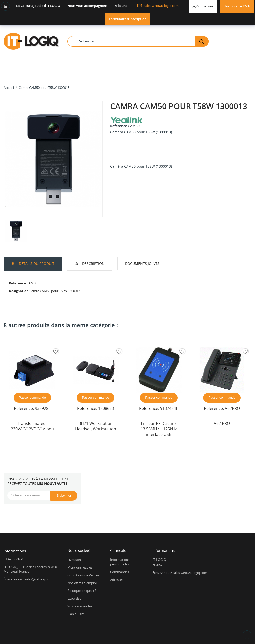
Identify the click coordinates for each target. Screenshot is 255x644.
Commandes (120, 572)
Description (93, 263)
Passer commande (32, 397)
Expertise (74, 598)
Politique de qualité (82, 591)
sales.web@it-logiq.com (158, 6)
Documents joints (142, 263)
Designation (19, 291)
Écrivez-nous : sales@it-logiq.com (28, 579)
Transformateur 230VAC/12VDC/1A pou (32, 426)
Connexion (119, 550)
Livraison (74, 560)
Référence (119, 126)
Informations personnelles (120, 562)
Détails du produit (36, 263)
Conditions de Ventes (83, 575)
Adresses (117, 580)
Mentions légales (80, 567)
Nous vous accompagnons (87, 6)
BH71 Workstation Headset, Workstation (96, 426)
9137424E (169, 408)
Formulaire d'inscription (128, 19)
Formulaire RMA (237, 6)
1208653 (106, 408)
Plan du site (76, 614)
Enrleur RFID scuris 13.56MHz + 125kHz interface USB (159, 429)
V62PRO (232, 408)
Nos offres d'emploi (82, 583)
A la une (121, 6)
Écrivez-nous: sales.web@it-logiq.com (180, 573)
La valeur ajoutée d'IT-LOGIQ (38, 6)
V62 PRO (222, 423)
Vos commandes (80, 606)
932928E (43, 408)
